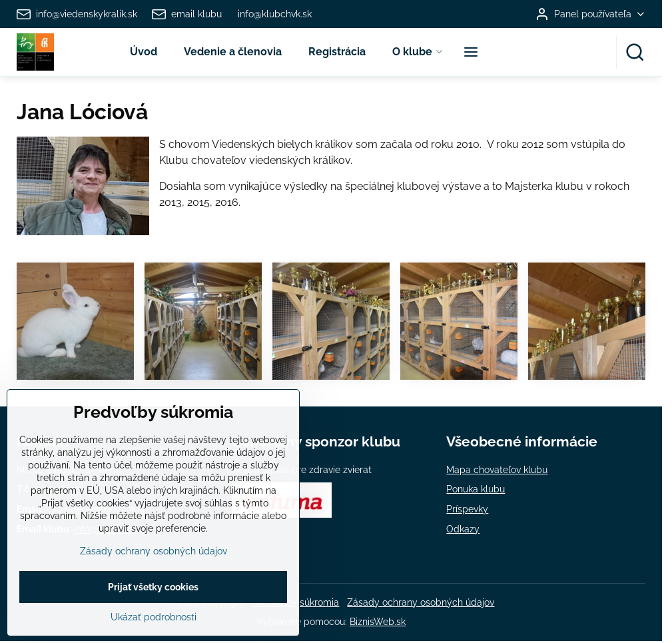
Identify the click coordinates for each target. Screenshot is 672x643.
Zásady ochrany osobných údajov (421, 602)
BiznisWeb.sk (378, 622)
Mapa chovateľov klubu (497, 470)
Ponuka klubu (476, 489)
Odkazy (463, 529)
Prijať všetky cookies (153, 616)
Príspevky (467, 509)
